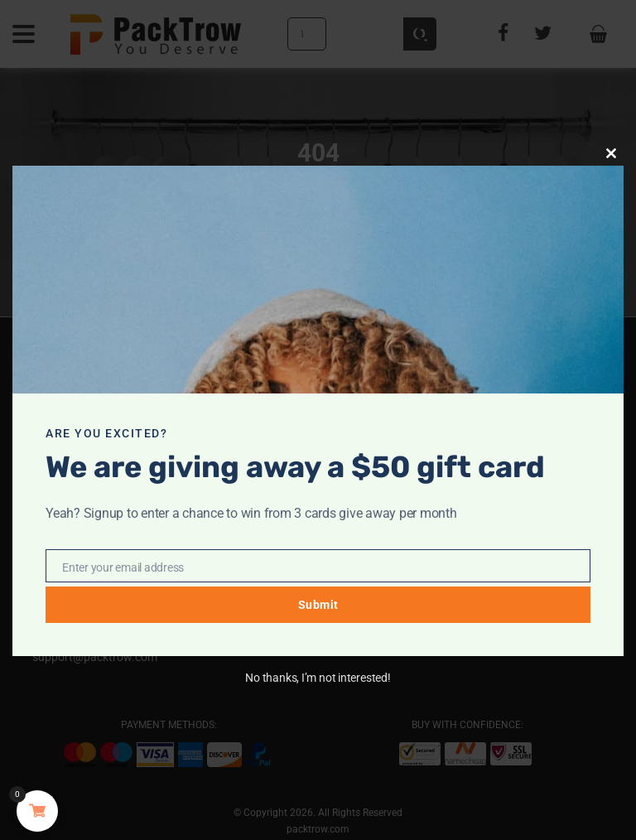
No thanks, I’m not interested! (318, 678)
